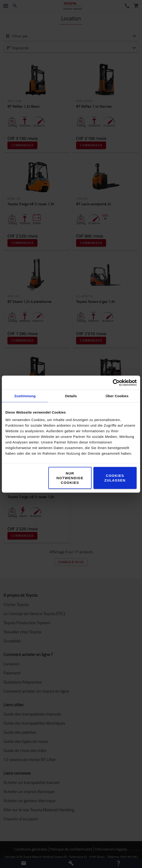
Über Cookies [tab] (117, 396)
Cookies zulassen (115, 478)
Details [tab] (71, 396)
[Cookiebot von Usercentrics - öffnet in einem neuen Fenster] (116, 383)
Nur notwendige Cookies (70, 478)
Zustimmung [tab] (25, 396)
